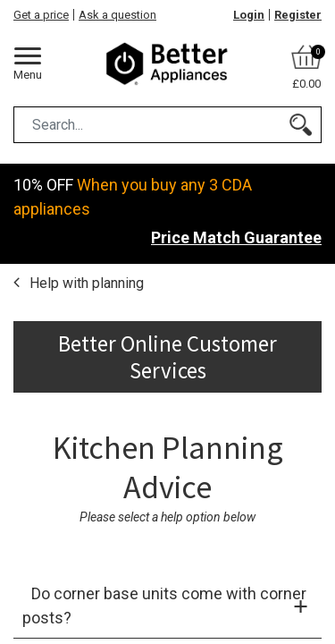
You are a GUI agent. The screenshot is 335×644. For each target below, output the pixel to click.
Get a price (41, 15)
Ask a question (117, 15)
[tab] (167, 606)
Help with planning (85, 283)
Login (249, 15)
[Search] (301, 125)
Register (298, 15)
